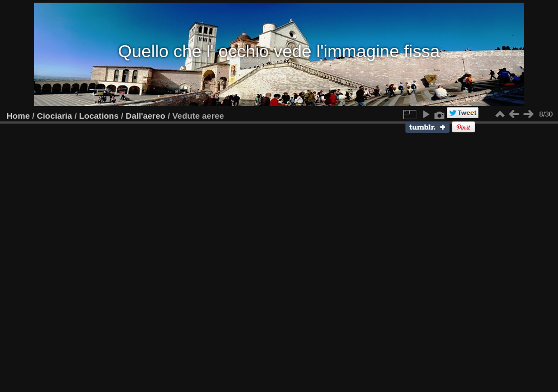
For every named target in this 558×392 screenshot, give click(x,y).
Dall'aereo (146, 116)
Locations (99, 116)
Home (18, 116)
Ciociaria (55, 116)
